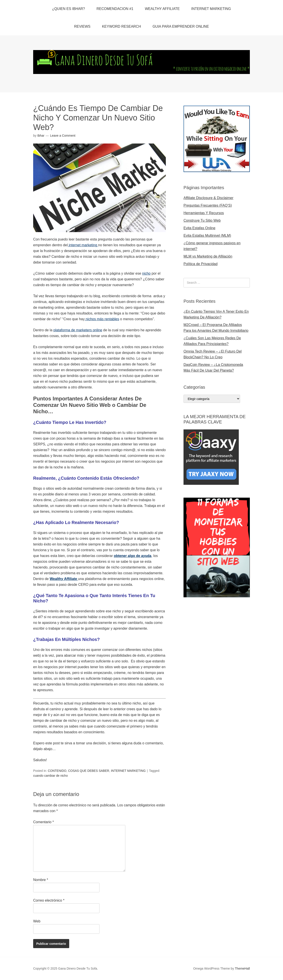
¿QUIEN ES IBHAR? (69, 9)
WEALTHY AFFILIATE (162, 9)
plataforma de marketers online (78, 330)
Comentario (43, 822)
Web (37, 921)
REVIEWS (82, 26)
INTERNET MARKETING (211, 9)
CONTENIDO (57, 771)
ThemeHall (242, 968)
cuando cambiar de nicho (50, 776)
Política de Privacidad (201, 264)
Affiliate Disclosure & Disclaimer (208, 198)
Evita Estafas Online (199, 228)
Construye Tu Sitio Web (202, 220)
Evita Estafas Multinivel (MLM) (207, 236)
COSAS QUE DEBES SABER (89, 771)
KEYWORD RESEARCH (121, 26)
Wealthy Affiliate (64, 579)
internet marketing (83, 245)
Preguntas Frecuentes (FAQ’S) (208, 205)
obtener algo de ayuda (133, 556)
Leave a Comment (63, 136)
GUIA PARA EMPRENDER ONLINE (181, 26)
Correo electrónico (49, 900)
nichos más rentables (102, 319)
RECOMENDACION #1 (115, 9)
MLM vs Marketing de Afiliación (208, 256)
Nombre (41, 880)
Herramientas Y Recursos (204, 213)
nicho (146, 273)
